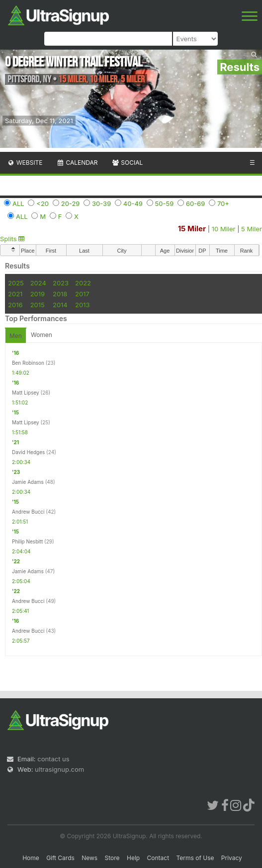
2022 (83, 283)
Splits (12, 239)
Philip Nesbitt (27, 541)
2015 (38, 305)
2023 (61, 283)
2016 (15, 305)
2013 (82, 305)
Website (25, 163)
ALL (18, 203)
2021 (15, 294)
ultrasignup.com (59, 769)
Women (42, 335)
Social (127, 163)
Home (31, 858)
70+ (223, 203)
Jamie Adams (28, 482)
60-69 (195, 203)
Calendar (77, 163)
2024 (38, 283)
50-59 (165, 203)
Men (16, 336)
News (89, 858)
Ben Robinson (28, 363)
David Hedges (28, 452)
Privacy (232, 858)
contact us (53, 759)
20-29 (71, 203)
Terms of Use (195, 858)
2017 (82, 294)
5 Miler (252, 229)
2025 (16, 283)
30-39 (101, 203)
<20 (43, 203)
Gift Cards (60, 858)
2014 (60, 305)
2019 (38, 294)
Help (133, 858)
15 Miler (192, 229)
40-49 (133, 203)
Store (112, 858)
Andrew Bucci (28, 512)
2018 (60, 294)
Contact (158, 858)
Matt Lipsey (26, 393)
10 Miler (224, 229)
